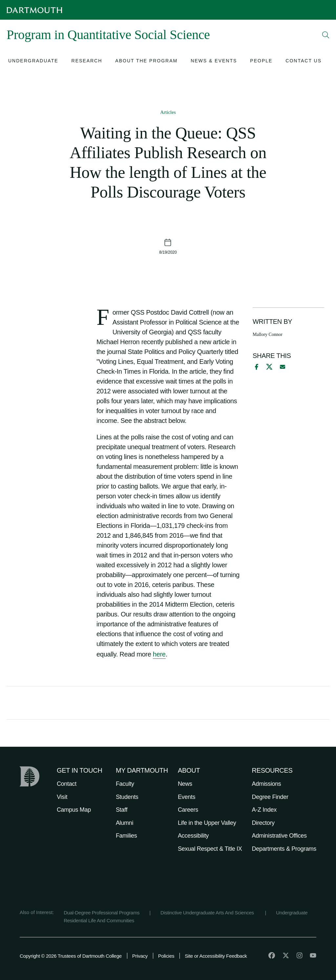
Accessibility (193, 836)
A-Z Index (264, 810)
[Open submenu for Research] (87, 62)
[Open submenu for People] (261, 62)
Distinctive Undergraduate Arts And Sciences (208, 913)
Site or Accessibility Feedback (216, 956)
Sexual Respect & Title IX (210, 849)
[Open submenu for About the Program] (146, 62)
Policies (166, 956)
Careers (188, 810)
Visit (62, 797)
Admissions (267, 784)
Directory (263, 823)
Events (187, 797)
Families (126, 836)
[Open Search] (326, 35)
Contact (67, 784)
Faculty (125, 784)
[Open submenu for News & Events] (214, 62)
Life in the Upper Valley (207, 823)
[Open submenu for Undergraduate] (33, 62)
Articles (168, 112)
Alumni (125, 823)
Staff (122, 810)
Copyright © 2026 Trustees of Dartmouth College (71, 956)
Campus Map (74, 810)
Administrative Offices (279, 836)
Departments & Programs (284, 849)
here (159, 654)
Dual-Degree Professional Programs (102, 913)
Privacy (140, 956)
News (185, 784)
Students (127, 797)
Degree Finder (270, 797)
